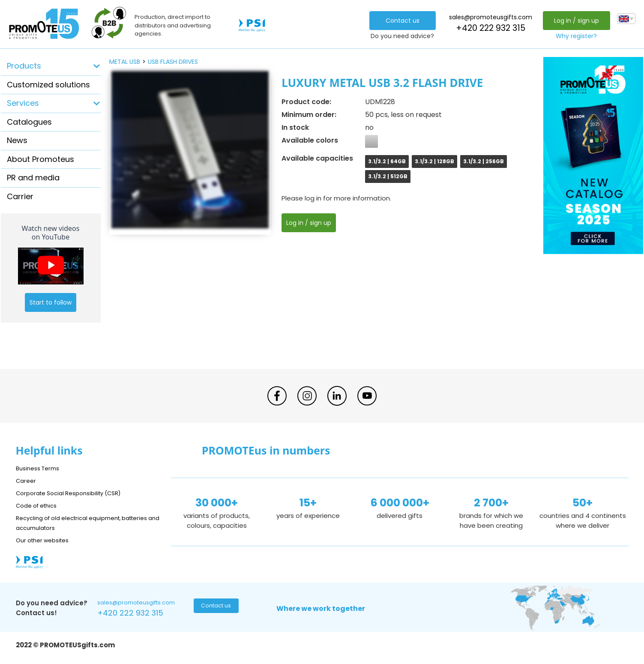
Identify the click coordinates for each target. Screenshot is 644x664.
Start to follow (51, 302)
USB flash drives (173, 62)
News (17, 140)
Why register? (574, 36)
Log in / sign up (574, 21)
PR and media (33, 178)
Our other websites (46, 540)
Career (27, 480)
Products (24, 66)
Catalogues (29, 122)
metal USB (125, 62)
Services (23, 103)
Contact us (400, 21)
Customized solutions (48, 85)
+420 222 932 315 (488, 28)
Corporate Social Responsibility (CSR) (76, 493)
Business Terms (40, 468)
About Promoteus (40, 159)
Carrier (20, 196)
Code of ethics (40, 505)
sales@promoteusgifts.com (488, 17)
